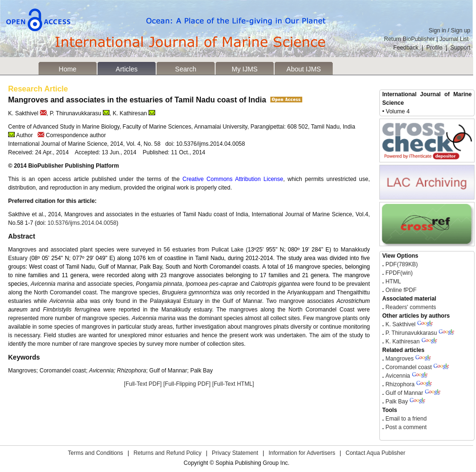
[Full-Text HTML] (233, 384)
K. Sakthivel (401, 324)
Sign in (438, 30)
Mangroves (400, 359)
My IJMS (245, 69)
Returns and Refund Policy (167, 453)
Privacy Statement (235, 453)
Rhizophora (401, 384)
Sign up (461, 30)
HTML (392, 281)
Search (186, 69)
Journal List (455, 39)
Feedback (406, 48)
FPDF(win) (398, 273)
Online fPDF (400, 290)
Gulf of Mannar (404, 393)
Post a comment (405, 427)
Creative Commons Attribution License (233, 179)
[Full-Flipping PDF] (187, 384)
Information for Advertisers (302, 453)
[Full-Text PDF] (143, 384)
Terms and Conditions (96, 453)
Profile (435, 48)
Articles (127, 69)
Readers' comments (410, 307)
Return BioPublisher (410, 39)
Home (67, 69)
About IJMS (304, 69)
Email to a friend (405, 419)
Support (460, 48)
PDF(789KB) (402, 264)
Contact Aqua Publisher (375, 453)
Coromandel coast (409, 367)
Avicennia (398, 376)
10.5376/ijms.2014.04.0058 (82, 223)
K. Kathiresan (403, 341)
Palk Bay (397, 402)
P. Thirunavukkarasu (411, 333)
